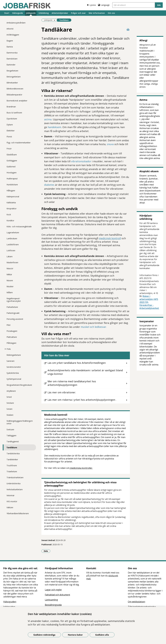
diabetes (49, 185)
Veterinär (10, 495)
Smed (9, 397)
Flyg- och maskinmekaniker (19, 143)
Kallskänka (11, 203)
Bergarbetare (12, 71)
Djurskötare (12, 119)
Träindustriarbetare (15, 477)
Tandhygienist (13, 441)
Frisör (9, 149)
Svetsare (10, 429)
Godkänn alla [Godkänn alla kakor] (102, 635)
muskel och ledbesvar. (94, 327)
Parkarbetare (12, 307)
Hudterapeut (12, 179)
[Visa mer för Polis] (4, 349)
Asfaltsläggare (13, 35)
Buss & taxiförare (14, 113)
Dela (47, 551)
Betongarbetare (14, 77)
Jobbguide (31, 13)
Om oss (111, 13)
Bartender (11, 65)
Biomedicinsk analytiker (17, 101)
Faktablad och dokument (57, 595)
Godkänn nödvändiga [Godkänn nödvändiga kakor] (44, 635)
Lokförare (11, 250)
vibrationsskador (81, 161)
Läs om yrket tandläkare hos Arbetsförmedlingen (77, 363)
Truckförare (12, 465)
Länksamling (51, 600)
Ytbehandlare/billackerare (18, 513)
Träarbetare (12, 471)
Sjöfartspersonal (14, 379)
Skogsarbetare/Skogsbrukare (19, 385)
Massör (10, 268)
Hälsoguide (18, 13)
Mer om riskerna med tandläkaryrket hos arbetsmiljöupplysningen (72, 383)
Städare (10, 415)
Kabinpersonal (13, 197)
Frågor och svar (78, 13)
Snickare (10, 403)
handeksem (54, 127)
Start (7, 13)
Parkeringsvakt (13, 313)
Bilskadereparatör (14, 95)
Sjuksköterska (13, 373)
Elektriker (11, 131)
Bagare (10, 41)
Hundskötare (12, 185)
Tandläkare (12, 447)
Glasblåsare (12, 155)
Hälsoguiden (10, 602)
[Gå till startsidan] (27, 6)
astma (48, 119)
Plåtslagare (11, 343)
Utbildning (44, 13)
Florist (9, 137)
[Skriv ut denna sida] (128, 29)
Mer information (97, 13)
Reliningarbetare (14, 355)
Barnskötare (12, 59)
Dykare (10, 125)
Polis (9, 349)
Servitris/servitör (14, 367)
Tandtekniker (12, 459)
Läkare (10, 256)
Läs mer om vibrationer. (62, 392)
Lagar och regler (53, 590)
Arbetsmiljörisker (60, 13)
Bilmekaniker (12, 83)
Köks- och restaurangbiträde (19, 226)
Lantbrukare (12, 238)
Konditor (10, 221)
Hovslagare (12, 173)
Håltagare (11, 191)
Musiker (10, 286)
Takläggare (11, 435)
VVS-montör (12, 501)
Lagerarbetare (13, 232)
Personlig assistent (15, 319)
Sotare (9, 409)
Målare (10, 292)
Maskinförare (12, 262)
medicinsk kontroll (110, 238)
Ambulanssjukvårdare (16, 23)
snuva (110, 144)
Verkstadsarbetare (15, 489)
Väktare (10, 507)
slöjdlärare (11, 391)
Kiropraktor (12, 209)
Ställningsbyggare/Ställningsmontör (20, 422)
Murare (10, 280)
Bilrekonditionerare (15, 89)
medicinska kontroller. (81, 468)
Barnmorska (12, 53)
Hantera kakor (75, 635)
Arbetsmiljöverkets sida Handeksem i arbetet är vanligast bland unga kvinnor (85, 372)
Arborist (10, 29)
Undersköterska (13, 483)
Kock (9, 215)
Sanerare (10, 361)
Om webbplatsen (136, 602)
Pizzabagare (12, 331)
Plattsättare (12, 337)
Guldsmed (11, 167)
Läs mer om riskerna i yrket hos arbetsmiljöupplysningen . (82, 400)
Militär (9, 274)
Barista (10, 47)
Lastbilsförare (13, 244)
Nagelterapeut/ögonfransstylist (14, 300)
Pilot (9, 325)
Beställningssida (53, 605)
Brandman (11, 107)
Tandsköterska (13, 453)
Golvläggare (12, 161)
